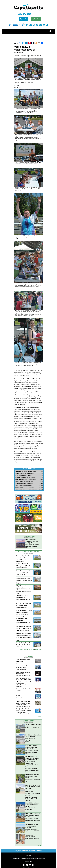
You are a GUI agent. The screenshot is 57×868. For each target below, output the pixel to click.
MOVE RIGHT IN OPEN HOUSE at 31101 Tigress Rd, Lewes (33, 787)
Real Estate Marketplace (29, 552)
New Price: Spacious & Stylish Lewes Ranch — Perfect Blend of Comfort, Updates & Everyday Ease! (23, 557)
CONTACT (28, 855)
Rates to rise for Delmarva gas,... (24, 485)
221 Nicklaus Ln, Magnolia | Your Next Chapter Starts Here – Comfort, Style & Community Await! (24, 627)
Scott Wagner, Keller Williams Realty (22, 561)
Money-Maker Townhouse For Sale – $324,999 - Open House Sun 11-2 (23, 635)
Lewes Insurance (22, 669)
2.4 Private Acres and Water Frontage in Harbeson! (32, 826)
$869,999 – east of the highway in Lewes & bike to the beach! (24, 587)
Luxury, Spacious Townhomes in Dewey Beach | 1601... (32, 541)
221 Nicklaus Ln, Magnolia (33, 724)
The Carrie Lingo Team (33, 838)
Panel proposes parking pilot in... (24, 481)
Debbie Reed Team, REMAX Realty (31, 547)
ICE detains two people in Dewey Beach (26, 471)
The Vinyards (29, 835)
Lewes (27, 738)
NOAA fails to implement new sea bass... (26, 489)
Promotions (23, 650)
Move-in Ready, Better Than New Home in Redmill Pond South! (24, 644)
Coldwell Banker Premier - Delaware (23, 583)
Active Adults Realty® (23, 630)
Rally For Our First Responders (21, 686)
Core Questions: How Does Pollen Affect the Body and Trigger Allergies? (23, 710)
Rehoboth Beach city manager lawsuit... (26, 477)
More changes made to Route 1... (24, 475)
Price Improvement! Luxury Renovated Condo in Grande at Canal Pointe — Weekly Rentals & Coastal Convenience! (24, 612)
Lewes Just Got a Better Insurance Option (23, 667)
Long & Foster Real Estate (31, 741)
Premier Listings (28, 721)
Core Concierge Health (23, 714)
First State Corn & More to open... (24, 483)
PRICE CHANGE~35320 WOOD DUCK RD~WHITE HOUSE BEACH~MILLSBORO (24, 579)
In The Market (28, 656)
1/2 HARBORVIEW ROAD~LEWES (22, 619)
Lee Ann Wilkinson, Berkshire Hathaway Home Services (32, 770)
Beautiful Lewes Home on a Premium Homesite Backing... (33, 805)
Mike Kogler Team (22, 568)
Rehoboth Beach (29, 751)
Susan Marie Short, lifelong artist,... (24, 487)
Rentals (37, 650)
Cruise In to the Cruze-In (23, 689)
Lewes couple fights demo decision (25, 473)
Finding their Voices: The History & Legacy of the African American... (23, 703)
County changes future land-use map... (25, 479)
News (31, 650)
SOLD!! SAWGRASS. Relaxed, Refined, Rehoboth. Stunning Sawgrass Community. (24, 565)
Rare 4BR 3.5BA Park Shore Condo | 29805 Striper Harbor (32, 747)
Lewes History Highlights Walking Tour (23, 660)
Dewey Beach (28, 544)
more (38, 716)
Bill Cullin (20, 647)
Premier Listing (28, 536)
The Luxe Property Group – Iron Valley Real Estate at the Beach (24, 591)
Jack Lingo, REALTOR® (33, 781)
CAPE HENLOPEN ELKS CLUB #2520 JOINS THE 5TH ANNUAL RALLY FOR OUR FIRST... (24, 681)
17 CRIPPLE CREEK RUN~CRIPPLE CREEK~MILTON (22, 597)
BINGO (18, 695)
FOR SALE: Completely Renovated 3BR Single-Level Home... (32, 815)
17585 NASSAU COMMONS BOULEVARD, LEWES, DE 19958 (28, 858)
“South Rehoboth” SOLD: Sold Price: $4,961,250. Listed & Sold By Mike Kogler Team (23, 572)
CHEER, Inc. (21, 691)
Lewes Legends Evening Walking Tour (23, 673)
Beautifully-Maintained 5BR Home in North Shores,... (32, 776)
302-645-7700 (28, 861)
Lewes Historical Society (24, 663)
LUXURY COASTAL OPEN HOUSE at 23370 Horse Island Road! (32, 758)
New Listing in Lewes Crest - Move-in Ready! (33, 736)
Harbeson (28, 829)
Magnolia (28, 726)
